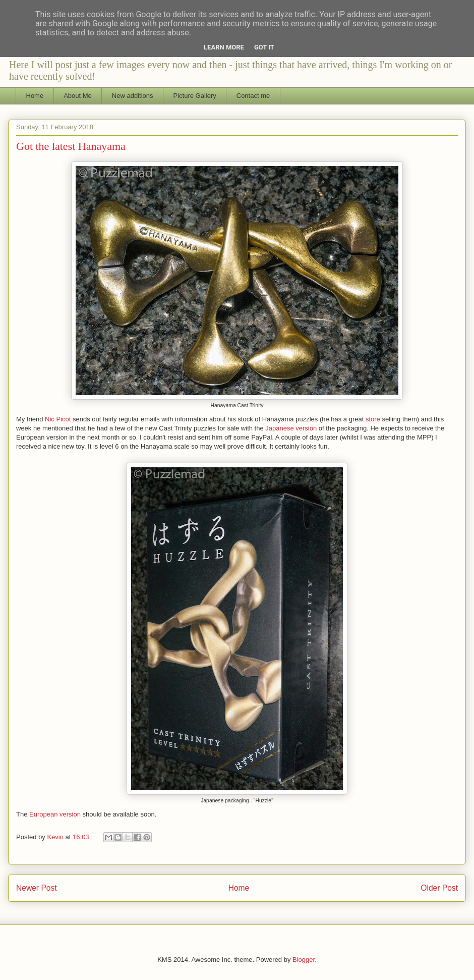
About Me (78, 96)
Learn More (224, 47)
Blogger (304, 960)
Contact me (253, 96)
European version (55, 814)
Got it (264, 47)
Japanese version (291, 428)
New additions (133, 96)
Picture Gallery (195, 96)
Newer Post (37, 888)
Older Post (439, 888)
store (373, 419)
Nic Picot (58, 419)
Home (35, 96)
